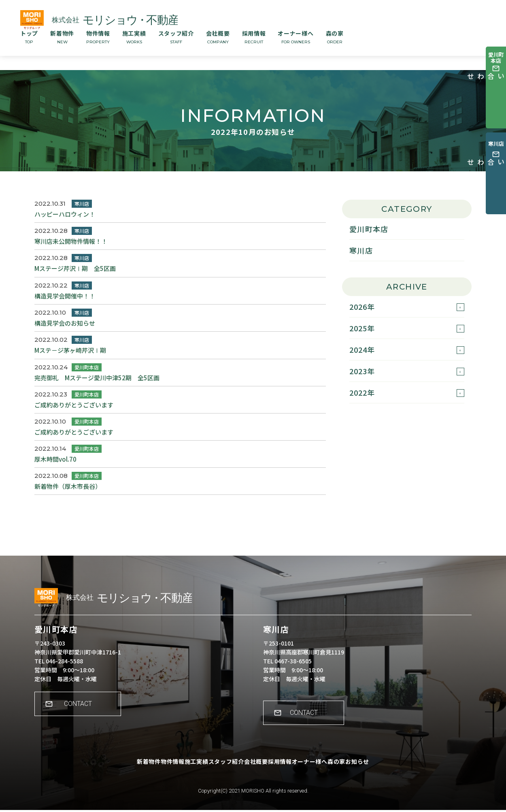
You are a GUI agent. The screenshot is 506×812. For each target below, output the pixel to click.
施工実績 (134, 37)
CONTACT (83, 712)
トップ (29, 37)
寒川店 (361, 250)
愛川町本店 (369, 229)
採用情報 (254, 37)
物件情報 (98, 37)
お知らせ (391, 769)
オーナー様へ (296, 37)
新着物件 (62, 37)
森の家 (335, 37)
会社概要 (218, 37)
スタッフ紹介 (176, 37)
